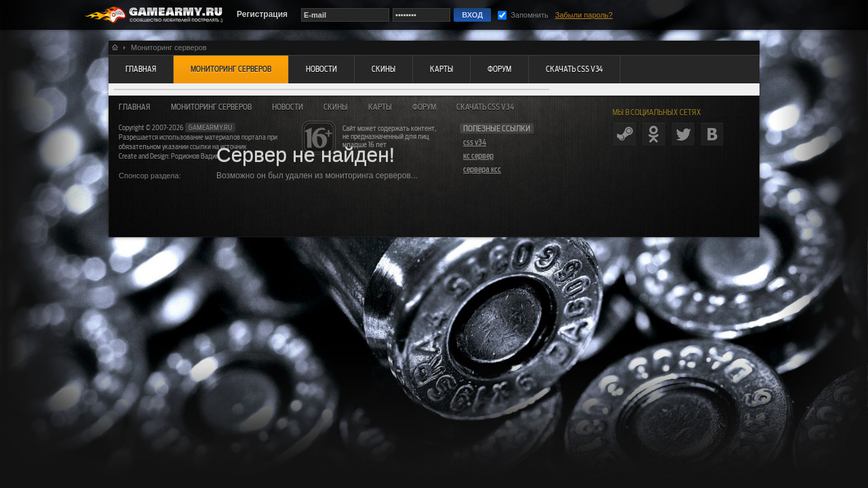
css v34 (475, 142)
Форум (424, 107)
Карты (380, 107)
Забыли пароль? (584, 15)
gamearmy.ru (210, 127)
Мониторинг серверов (211, 107)
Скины (336, 107)
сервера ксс (482, 169)
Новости (288, 107)
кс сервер (478, 156)
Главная (135, 107)
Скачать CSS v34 (485, 107)
